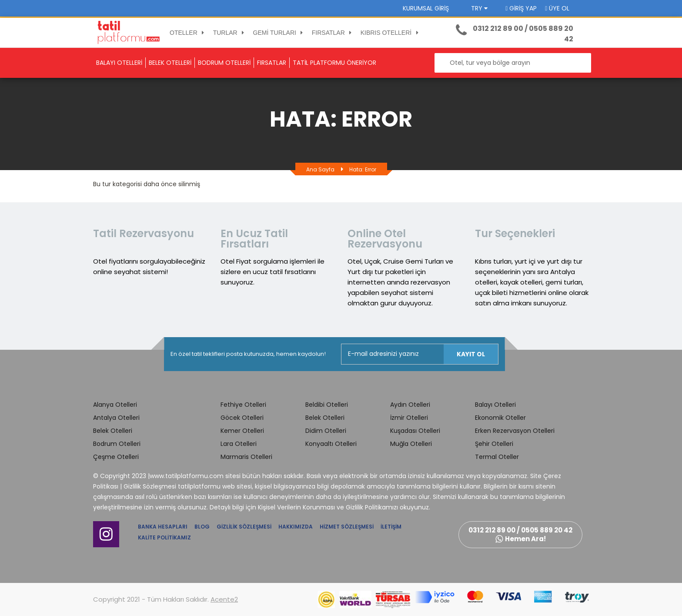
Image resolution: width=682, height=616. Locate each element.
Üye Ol (557, 8)
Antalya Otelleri (116, 418)
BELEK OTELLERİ (170, 63)
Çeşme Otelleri (116, 457)
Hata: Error (363, 169)
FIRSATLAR (333, 33)
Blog (202, 527)
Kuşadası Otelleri (415, 431)
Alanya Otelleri (115, 405)
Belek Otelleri (113, 431)
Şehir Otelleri (494, 444)
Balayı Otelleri (495, 405)
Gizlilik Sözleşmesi (244, 527)
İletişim (391, 527)
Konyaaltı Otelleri (331, 444)
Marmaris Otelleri (246, 457)
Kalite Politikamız (164, 537)
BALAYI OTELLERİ (119, 63)
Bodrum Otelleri (117, 444)
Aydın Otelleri (410, 405)
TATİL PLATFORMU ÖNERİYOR (334, 63)
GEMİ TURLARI (279, 33)
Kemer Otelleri (242, 431)
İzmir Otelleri (409, 418)
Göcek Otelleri (242, 418)
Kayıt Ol (471, 354)
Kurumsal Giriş (426, 8)
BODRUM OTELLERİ (224, 63)
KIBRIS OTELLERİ (391, 33)
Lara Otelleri (239, 444)
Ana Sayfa (320, 169)
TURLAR (230, 33)
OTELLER (188, 33)
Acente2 (224, 599)
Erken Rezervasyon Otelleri (515, 431)
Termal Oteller (497, 457)
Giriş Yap (521, 8)
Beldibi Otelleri (327, 405)
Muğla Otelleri (411, 444)
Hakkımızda (296, 527)
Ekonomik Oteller (500, 418)
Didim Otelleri (326, 431)
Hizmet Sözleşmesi (347, 527)
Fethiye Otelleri (243, 405)
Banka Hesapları (163, 527)
